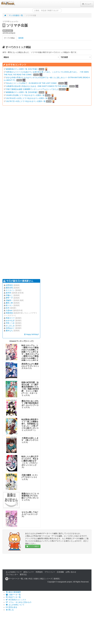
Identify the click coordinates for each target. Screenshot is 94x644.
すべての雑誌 (9, 38)
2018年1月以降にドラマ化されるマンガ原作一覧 (25, 95)
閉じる (10, 610)
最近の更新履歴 (13, 592)
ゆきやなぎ (10, 320)
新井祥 (8, 293)
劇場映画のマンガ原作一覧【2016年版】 (22, 92)
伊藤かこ (9, 295)
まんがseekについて (14, 572)
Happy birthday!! (32, 334)
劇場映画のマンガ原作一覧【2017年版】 (22, 69)
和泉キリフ (10, 318)
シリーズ (49, 579)
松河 (8, 308)
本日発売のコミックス (16, 600)
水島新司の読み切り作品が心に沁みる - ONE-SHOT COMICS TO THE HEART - (37, 86)
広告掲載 (60, 572)
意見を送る (11, 607)
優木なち (9, 331)
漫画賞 (21, 38)
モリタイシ (10, 290)
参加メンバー (29, 572)
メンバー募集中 (33, 546)
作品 (30, 579)
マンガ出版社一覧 (16, 15)
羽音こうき (10, 323)
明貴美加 (9, 313)
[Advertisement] (27, 192)
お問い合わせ (71, 572)
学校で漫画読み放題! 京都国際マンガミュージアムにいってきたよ (32, 89)
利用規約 (39, 572)
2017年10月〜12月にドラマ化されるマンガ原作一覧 (27, 98)
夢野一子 (9, 298)
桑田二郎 (9, 303)
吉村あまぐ (10, 328)
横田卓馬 (9, 288)
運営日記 (23, 574)
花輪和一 (9, 300)
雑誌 (42, 579)
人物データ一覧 (13, 595)
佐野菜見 (9, 285)
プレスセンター (12, 574)
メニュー (87, 4)
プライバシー (50, 572)
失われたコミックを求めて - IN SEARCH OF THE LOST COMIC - (32, 83)
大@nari (9, 310)
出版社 (36, 579)
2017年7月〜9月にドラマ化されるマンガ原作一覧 (26, 101)
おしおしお (10, 326)
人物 (25, 579)
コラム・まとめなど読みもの (18, 602)
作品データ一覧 (13, 597)
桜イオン (9, 305)
